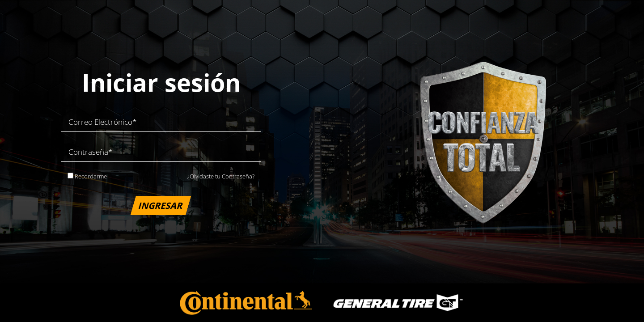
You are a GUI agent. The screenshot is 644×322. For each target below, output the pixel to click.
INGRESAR (161, 205)
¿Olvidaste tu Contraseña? (221, 176)
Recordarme (87, 176)
